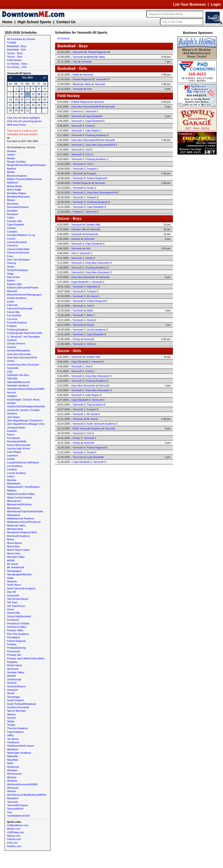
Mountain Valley (16, 557)
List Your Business (189, 4)
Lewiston (12, 469)
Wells (10, 763)
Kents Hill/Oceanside (19, 445)
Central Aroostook (17, 242)
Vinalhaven (13, 742)
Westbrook (13, 767)
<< (10, 78)
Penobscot (13, 620)
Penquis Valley (15, 630)
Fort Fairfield (14, 315)
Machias (12, 480)
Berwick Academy (17, 176)
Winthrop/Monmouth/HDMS (22, 784)
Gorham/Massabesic (19, 350)
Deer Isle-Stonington (18, 260)
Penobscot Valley (17, 627)
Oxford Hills (14, 613)
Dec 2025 (28, 78)
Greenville (13, 368)
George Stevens (16, 343)
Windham (12, 770)
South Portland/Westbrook (22, 704)
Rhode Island (14, 665)
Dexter (11, 267)
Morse (11, 539)
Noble (10, 578)
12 (39, 94)
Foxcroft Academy (17, 323)
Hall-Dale (12, 378)
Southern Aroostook (18, 707)
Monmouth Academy (18, 536)
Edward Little (14, 284)
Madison (12, 490)
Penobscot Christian (18, 623)
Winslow (12, 777)
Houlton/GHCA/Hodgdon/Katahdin (26, 406)
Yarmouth (12, 802)
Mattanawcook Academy (21, 518)
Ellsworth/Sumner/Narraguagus (24, 295)
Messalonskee (15, 529)
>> (45, 78)
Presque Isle (14, 655)
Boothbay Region (17, 193)
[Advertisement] (198, 224)
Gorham (12, 347)
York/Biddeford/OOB (18, 816)
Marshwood (14, 508)
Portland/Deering (16, 648)
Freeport (12, 326)
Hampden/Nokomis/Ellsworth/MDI (26, 389)
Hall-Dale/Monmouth (18, 382)
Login (216, 4)
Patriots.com (14, 839)
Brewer (11, 200)
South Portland (15, 700)
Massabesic (14, 515)
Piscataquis (13, 637)
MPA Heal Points (16, 125)
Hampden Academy (18, 385)
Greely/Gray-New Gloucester (23, 365)
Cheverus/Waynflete (18, 249)
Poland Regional (16, 641)
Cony (10, 256)
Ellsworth (12, 291)
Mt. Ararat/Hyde (16, 567)
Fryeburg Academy (18, 330)
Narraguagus (14, 571)
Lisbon (11, 476)
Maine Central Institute (20, 498)
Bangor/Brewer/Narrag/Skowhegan (27, 165)
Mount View (14, 553)
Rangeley (12, 662)
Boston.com (14, 829)
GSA (10, 372)
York (10, 812)
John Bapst (13, 417)
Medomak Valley (16, 525)
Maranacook (14, 501)
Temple (11, 725)
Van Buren (13, 739)
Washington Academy (19, 753)
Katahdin (12, 431)
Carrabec (12, 232)
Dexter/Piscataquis (18, 270)
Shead (11, 693)
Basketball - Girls (16, 50)
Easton (11, 280)
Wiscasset (13, 788)
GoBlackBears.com (18, 825)
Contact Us (66, 22)
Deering (11, 263)
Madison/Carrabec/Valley (21, 494)
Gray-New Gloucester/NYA (22, 358)
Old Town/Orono (16, 606)
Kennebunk (13, 438)
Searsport (13, 690)
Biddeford (12, 183)
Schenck (12, 683)
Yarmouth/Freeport (18, 805)
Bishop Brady (14, 186)
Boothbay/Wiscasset (18, 197)
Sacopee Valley (16, 672)
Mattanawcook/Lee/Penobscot (24, 522)
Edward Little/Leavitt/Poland (23, 288)
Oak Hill (11, 592)
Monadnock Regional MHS (22, 532)
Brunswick (13, 204)
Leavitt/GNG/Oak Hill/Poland (23, 463)
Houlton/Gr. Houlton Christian (23, 410)
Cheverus (12, 245)
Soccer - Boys (15, 53)
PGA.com (12, 843)
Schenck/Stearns (16, 686)
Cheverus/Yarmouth (18, 253)
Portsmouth (13, 651)
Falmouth (12, 305)
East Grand (13, 277)
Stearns (11, 714)
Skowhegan (14, 697)
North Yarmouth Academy (21, 588)
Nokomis (12, 581)
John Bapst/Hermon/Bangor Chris (26, 424)
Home (7, 22)
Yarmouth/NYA (15, 809)
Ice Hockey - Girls (17, 67)
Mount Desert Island (18, 550)
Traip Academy (15, 732)
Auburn (11, 155)
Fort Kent (12, 319)
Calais (11, 218)
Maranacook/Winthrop (19, 504)
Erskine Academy (17, 298)
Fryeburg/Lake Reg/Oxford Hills (25, 333)
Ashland (12, 151)
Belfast (11, 172)
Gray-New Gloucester (19, 354)
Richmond (13, 669)
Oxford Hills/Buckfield (19, 616)
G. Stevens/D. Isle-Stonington (24, 337)
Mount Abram (14, 543)
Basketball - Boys (17, 46)
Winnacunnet (14, 774)
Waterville (13, 756)
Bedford (11, 169)
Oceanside (13, 595)
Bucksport (13, 214)
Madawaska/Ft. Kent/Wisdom (23, 487)
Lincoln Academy (16, 473)
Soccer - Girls (15, 57)
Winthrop (12, 781)
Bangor (11, 158)
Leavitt (11, 459)
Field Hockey (14, 60)
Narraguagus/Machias (19, 574)
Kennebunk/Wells (17, 441)
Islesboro (12, 413)
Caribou (11, 228)
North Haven (14, 585)
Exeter (11, 302)
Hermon (11, 393)
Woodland (13, 798)
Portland (12, 644)
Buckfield (12, 211)
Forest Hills (13, 312)
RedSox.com (14, 846)
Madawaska (14, 483)
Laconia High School (19, 448)
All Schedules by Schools (21, 39)
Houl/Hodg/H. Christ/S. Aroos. (24, 400)
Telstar (11, 721)
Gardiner (12, 340)
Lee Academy (15, 466)
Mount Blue (13, 546)
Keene (11, 435)
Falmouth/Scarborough (20, 308)
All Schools (63, 38)
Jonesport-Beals (16, 428)
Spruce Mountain (16, 711)
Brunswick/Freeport (18, 207)
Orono (11, 609)
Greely (11, 361)
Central (11, 239)
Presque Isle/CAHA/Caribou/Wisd (26, 658)
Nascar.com (14, 836)
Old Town (12, 602)
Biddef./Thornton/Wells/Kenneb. (25, 179)
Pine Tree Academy (18, 634)
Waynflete (13, 760)
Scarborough (14, 679)
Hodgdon (12, 396)
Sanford (11, 676)
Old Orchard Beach (18, 599)
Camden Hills (14, 221)
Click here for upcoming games (24, 121)
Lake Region (14, 452)
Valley (10, 735)
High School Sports (34, 22)
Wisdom (12, 791)
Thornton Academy (18, 728)
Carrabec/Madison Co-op (21, 235)
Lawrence (13, 455)
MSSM (11, 560)
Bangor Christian (16, 162)
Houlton (11, 403)
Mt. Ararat (13, 564)
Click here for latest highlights (23, 118)
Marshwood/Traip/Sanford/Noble (25, 511)
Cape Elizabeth (16, 225)
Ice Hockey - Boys (17, 64)
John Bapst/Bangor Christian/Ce (25, 420)
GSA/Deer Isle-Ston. (18, 375)
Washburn (13, 749)
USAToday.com (15, 832)
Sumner (11, 718)
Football (11, 43)
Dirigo (10, 274)
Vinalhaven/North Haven (21, 746)
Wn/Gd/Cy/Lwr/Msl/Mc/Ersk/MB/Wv (27, 795)
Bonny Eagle (14, 190)
